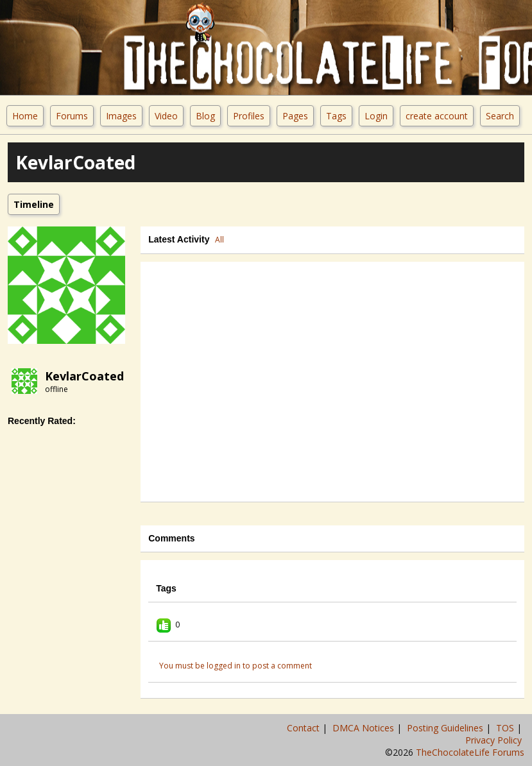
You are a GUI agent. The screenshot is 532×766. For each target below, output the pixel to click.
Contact (305, 728)
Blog (205, 116)
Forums (72, 116)
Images (121, 116)
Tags (336, 116)
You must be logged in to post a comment (236, 666)
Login (376, 116)
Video (166, 116)
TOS (506, 728)
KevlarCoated (84, 376)
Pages (295, 116)
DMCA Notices (365, 728)
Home (25, 116)
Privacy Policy (495, 740)
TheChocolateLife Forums (470, 752)
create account (437, 116)
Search (500, 116)
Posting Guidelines (446, 728)
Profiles (249, 116)
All (219, 240)
